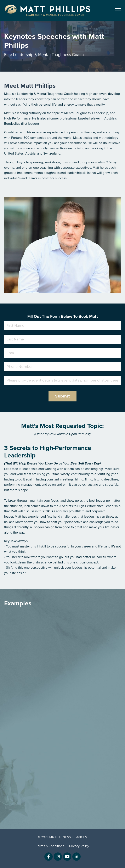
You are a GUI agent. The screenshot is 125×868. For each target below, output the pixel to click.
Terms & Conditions (50, 846)
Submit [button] (62, 396)
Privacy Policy (79, 846)
